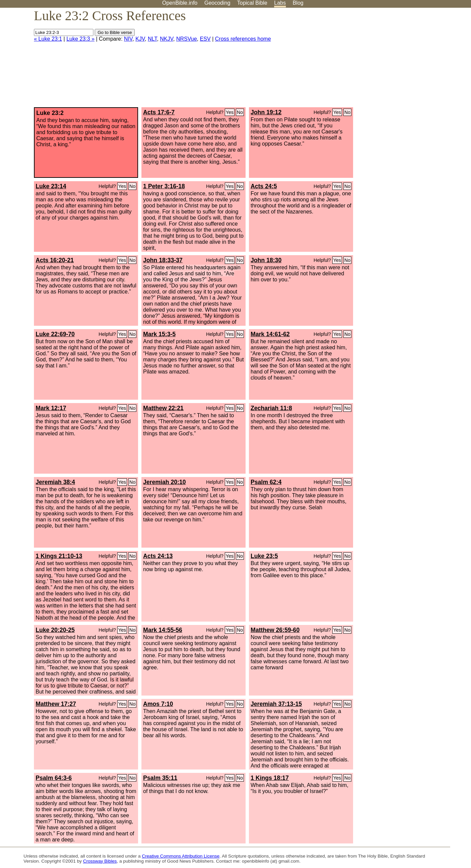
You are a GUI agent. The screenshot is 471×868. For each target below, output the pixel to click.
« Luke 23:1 (48, 39)
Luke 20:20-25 (55, 630)
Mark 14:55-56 (163, 630)
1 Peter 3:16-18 (164, 186)
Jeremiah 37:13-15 (276, 704)
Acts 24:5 (264, 186)
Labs (280, 3)
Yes (230, 112)
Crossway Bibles (100, 861)
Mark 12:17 (51, 408)
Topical (252, 3)
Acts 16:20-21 (55, 260)
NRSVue (186, 39)
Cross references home (243, 39)
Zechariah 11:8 (271, 408)
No (240, 112)
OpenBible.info (180, 3)
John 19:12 (266, 112)
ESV (205, 39)
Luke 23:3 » (81, 39)
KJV (140, 39)
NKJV (166, 39)
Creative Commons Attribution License (181, 856)
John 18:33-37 (163, 260)
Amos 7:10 (158, 704)
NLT (152, 39)
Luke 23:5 (264, 556)
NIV (128, 39)
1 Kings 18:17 (270, 778)
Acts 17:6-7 (159, 112)
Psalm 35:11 (160, 778)
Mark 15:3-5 (159, 334)
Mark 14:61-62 (270, 334)
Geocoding (217, 3)
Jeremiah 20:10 (164, 482)
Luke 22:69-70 (55, 334)
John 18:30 (266, 260)
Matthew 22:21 (163, 408)
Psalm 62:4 (266, 482)
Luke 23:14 (51, 186)
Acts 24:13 (158, 556)
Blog (298, 3)
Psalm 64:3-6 (54, 778)
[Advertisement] (403, 60)
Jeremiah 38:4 (55, 482)
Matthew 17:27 (56, 704)
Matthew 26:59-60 (275, 630)
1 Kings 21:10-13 (59, 556)
